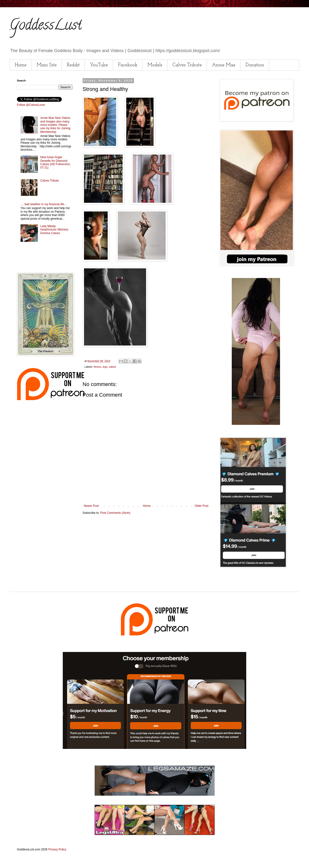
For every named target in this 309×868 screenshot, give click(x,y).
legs (105, 367)
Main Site (47, 65)
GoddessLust (46, 26)
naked (112, 367)
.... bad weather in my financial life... (44, 204)
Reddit (73, 65)
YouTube (99, 65)
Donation (255, 65)
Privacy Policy (57, 849)
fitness (97, 367)
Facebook (128, 65)
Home (21, 65)
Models (155, 65)
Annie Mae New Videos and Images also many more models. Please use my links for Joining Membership (55, 125)
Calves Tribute (187, 65)
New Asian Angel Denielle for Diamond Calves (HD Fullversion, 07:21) (56, 162)
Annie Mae (224, 65)
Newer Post (91, 506)
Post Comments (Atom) (115, 513)
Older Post (201, 506)
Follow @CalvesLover (31, 105)
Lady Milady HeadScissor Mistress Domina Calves (54, 230)
